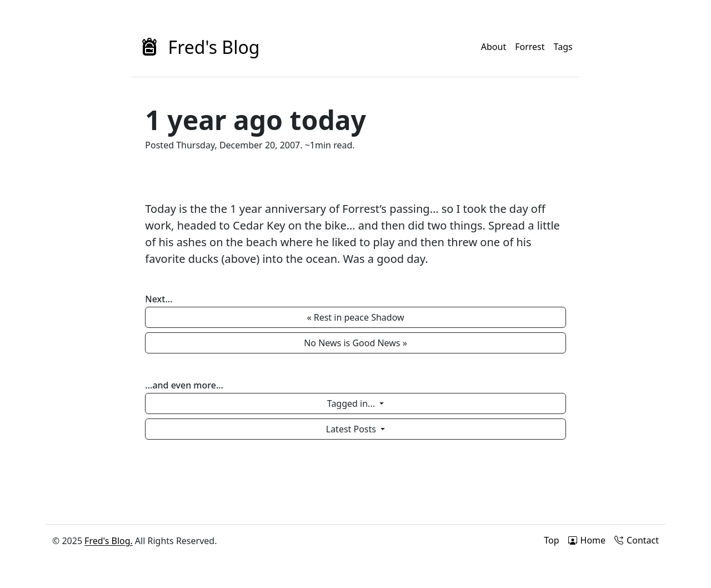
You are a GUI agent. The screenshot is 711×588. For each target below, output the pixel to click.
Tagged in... (352, 403)
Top (551, 540)
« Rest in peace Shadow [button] (355, 317)
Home (587, 540)
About (494, 47)
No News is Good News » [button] (355, 343)
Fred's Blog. (109, 541)
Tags (563, 47)
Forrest (530, 47)
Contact (637, 540)
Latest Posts (352, 429)
